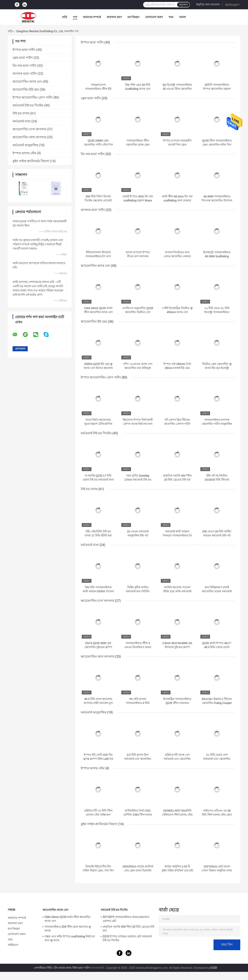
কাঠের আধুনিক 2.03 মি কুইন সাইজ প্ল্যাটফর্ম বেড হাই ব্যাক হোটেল (177, 870)
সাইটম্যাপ (13, 945)
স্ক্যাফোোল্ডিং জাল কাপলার (29, 137)
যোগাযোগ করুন (154, 17)
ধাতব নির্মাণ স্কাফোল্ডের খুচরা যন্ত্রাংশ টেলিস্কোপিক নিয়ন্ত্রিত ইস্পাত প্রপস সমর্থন (98, 424)
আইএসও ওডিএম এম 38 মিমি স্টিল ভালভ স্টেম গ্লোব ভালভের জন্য (217, 815)
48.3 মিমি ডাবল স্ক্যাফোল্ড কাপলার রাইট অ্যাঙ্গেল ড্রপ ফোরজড (98, 703)
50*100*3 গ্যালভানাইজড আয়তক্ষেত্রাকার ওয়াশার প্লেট (126, 919)
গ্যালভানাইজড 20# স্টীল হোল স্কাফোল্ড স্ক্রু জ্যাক (68, 929)
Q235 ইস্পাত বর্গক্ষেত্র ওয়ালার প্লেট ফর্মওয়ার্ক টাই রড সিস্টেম (127, 938)
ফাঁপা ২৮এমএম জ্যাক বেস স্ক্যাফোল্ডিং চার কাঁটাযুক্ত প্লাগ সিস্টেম (138, 368)
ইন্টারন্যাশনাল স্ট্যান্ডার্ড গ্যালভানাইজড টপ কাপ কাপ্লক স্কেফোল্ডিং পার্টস (98, 256)
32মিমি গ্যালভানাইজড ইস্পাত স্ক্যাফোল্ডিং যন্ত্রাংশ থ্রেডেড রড (217, 89)
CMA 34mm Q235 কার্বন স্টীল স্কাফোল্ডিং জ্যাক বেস (68, 919)
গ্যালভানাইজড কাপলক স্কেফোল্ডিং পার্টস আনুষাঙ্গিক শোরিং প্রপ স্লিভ (217, 424)
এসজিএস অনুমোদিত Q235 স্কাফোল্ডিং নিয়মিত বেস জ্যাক (138, 312)
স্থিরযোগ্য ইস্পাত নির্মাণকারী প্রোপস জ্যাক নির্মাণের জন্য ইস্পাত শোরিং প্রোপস (138, 424)
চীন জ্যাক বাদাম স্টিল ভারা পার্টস (72, 968)
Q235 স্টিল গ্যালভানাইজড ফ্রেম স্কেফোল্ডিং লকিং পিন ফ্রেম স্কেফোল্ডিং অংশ (217, 145)
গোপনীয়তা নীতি (43, 968)
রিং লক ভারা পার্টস (25, 66)
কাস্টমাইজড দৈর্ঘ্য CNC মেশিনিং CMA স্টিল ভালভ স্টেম (138, 815)
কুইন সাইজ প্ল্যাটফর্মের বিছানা (31, 161)
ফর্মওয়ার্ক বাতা (22, 121)
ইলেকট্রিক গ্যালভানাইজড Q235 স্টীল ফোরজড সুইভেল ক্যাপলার (177, 703)
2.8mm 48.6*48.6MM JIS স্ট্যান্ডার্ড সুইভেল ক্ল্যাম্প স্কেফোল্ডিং (177, 647)
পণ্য (75, 17)
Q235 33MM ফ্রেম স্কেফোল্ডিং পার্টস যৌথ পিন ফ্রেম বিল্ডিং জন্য (98, 145)
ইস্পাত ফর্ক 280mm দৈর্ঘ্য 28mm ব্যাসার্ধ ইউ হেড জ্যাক (177, 368)
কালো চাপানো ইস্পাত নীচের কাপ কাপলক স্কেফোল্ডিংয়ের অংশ (138, 256)
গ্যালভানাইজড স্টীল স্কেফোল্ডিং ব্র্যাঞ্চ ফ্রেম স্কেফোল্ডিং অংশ (138, 145)
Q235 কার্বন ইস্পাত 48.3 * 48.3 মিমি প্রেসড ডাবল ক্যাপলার (217, 647)
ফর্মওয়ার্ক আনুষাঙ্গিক (25, 145)
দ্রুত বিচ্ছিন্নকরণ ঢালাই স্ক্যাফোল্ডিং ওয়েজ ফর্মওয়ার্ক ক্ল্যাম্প (217, 591)
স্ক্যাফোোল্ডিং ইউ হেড (26, 89)
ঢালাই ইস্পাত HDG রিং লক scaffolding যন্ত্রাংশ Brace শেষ (138, 200)
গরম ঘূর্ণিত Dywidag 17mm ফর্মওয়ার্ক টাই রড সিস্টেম (138, 480)
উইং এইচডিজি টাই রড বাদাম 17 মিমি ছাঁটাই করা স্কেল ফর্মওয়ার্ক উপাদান (98, 535)
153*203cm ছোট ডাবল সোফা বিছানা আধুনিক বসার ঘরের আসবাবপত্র (217, 870)
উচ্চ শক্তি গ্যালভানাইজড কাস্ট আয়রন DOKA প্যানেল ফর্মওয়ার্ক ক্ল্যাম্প (98, 591)
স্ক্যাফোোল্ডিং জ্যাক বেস (27, 82)
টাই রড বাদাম (21, 113)
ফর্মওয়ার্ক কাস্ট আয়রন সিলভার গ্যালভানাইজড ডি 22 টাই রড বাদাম (177, 535)
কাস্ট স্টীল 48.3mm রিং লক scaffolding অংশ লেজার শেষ (177, 200)
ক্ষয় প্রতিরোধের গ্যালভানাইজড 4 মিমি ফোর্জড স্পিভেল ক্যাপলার (138, 703)
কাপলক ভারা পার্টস (25, 74)
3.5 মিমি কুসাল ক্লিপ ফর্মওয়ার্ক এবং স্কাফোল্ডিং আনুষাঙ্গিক (138, 759)
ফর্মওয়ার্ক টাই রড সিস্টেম (28, 105)
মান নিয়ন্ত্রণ (133, 17)
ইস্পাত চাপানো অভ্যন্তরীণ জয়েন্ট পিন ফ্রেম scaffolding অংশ (177, 145)
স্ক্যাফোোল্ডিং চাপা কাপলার (29, 129)
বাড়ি (65, 17)
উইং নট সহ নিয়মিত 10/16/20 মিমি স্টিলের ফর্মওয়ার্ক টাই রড (217, 480)
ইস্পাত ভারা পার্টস (24, 50)
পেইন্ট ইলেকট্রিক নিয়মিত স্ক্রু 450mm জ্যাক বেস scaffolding (177, 312)
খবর (171, 17)
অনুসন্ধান (183, 5)
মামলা (183, 17)
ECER (214, 968)
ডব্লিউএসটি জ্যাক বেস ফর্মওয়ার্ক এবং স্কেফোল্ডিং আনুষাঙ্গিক (177, 759)
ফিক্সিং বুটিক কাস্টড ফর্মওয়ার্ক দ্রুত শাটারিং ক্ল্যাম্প (138, 591)
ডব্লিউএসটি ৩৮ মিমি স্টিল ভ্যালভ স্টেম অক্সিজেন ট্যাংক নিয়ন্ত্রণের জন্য (98, 815)
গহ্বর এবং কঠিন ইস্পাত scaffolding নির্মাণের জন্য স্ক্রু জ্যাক (70, 938)
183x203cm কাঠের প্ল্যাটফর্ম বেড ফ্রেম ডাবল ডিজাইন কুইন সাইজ (138, 870)
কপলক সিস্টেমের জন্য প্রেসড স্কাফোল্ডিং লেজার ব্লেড (177, 256)
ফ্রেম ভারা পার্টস (23, 58)
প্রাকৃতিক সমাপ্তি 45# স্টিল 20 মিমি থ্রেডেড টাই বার (128, 929)
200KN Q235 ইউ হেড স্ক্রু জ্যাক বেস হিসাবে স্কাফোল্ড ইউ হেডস (98, 368)
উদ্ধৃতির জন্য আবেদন (208, 4)
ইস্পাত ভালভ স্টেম (24, 153)
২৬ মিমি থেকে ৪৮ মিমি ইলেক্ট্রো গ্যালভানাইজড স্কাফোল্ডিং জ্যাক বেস (217, 312)
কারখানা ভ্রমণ (114, 17)
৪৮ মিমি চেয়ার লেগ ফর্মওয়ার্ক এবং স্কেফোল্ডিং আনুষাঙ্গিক (217, 759)
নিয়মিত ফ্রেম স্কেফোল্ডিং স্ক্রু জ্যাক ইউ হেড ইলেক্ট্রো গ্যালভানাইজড (217, 368)
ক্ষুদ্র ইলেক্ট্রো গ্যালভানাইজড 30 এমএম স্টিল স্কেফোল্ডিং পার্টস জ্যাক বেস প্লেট (177, 89)
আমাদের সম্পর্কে (92, 17)
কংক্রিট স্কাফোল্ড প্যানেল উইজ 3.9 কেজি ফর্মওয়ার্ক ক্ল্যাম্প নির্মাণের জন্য (177, 591)
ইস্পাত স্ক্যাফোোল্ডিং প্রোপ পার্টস (33, 97)
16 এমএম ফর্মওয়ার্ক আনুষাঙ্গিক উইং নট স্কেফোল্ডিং (138, 535)
